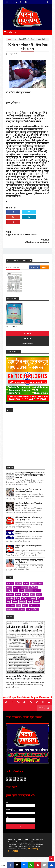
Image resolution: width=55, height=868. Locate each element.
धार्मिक (18, 594)
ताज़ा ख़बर (10, 594)
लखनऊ (36, 602)
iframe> (27, 438)
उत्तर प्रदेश (17, 587)
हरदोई (29, 609)
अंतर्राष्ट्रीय (19, 583)
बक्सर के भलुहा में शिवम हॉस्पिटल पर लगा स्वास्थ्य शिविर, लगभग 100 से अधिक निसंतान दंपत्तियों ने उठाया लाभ (30, 475)
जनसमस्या (37, 591)
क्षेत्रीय (16, 591)
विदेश (19, 606)
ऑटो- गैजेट (34, 587)
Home (9, 39)
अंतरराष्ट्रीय (10, 583)
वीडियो (25, 606)
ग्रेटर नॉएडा (29, 591)
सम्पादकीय (10, 609)
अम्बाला (33, 583)
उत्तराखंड (25, 587)
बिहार (18, 598)
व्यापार (32, 606)
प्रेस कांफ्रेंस (10, 598)
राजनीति (15, 602)
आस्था (40, 583)
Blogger (45, 267)
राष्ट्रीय (30, 602)
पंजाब (39, 594)
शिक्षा (38, 606)
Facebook (34, 267)
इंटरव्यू (9, 587)
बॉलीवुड (24, 598)
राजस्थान (23, 602)
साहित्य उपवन (20, 609)
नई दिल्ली (25, 594)
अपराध (26, 583)
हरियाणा (36, 609)
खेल (21, 591)
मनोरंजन (40, 598)
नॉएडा (33, 594)
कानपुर (9, 591)
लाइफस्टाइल (11, 606)
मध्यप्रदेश (32, 598)
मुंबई (9, 602)
